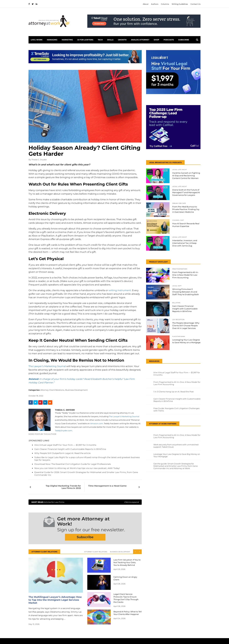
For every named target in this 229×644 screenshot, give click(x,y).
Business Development (76, 390)
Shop (156, 40)
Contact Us (195, 4)
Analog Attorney (140, 40)
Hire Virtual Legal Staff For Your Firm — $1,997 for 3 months (65, 445)
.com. (64, 430)
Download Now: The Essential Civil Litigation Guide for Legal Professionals (73, 464)
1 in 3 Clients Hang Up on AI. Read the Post (174, 392)
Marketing (67, 40)
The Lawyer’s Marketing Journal (47, 366)
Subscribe (184, 40)
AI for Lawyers (85, 40)
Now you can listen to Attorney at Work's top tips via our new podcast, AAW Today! (77, 468)
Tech (100, 40)
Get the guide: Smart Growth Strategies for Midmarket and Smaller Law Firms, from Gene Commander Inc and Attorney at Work (176, 466)
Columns (165, 4)
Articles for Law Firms (85, 502)
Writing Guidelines (180, 4)
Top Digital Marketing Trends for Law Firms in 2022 (63, 487)
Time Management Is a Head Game (107, 486)
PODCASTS (169, 40)
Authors (155, 4)
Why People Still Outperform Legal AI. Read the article (62, 453)
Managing (52, 40)
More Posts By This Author (42, 434)
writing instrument (120, 290)
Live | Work (37, 40)
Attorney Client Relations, (53, 390)
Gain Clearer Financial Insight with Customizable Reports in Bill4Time (70, 449)
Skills (110, 40)
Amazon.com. (97, 423)
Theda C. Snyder (39, 160)
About (146, 4)
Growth (122, 40)
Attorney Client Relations (96, 552)
